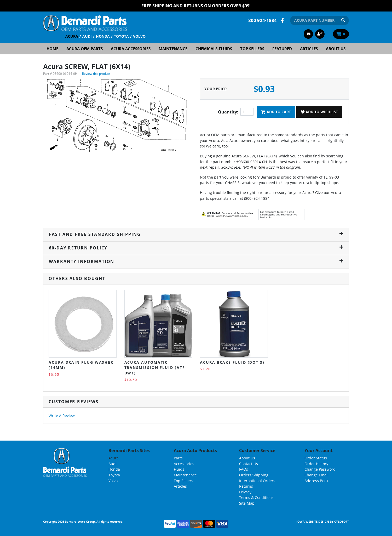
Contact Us (249, 464)
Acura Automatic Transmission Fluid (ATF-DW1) (156, 368)
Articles (309, 49)
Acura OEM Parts (85, 49)
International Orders (257, 481)
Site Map (247, 503)
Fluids (179, 469)
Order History (316, 464)
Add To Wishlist (319, 112)
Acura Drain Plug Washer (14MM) (81, 365)
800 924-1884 (263, 20)
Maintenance (173, 49)
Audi (87, 36)
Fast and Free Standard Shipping (196, 234)
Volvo (139, 36)
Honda (103, 36)
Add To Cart (276, 112)
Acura (72, 36)
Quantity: (228, 112)
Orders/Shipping (254, 475)
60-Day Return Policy (196, 248)
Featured (282, 49)
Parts (178, 458)
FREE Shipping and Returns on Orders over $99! (196, 6)
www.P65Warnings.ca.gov (232, 216)
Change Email (316, 475)
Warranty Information (196, 261)
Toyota (121, 36)
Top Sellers (252, 49)
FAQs (244, 469)
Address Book (316, 481)
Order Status (316, 458)
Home (52, 49)
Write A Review (62, 416)
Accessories (184, 464)
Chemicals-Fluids (214, 49)
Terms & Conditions (256, 497)
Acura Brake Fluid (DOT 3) (232, 362)
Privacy (245, 492)
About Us (336, 49)
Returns (246, 486)
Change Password (320, 469)
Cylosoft (342, 521)
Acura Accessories (131, 49)
